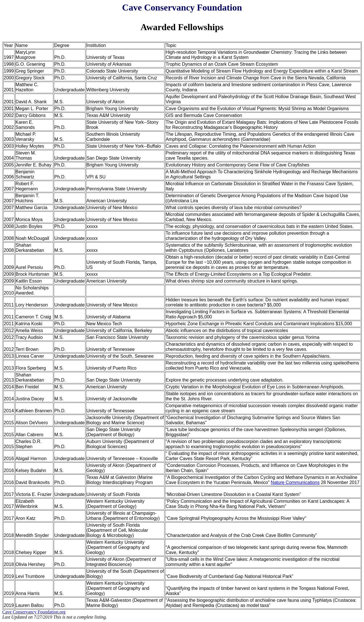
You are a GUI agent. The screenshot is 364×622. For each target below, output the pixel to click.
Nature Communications (295, 482)
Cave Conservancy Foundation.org (34, 612)
